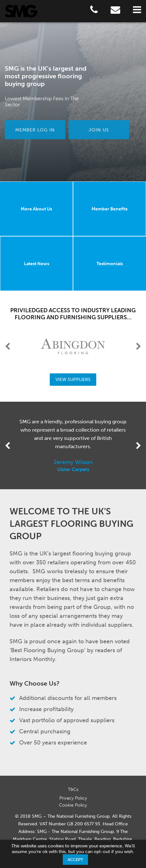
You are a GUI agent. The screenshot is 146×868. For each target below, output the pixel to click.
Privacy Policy (73, 798)
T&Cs (73, 790)
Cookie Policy (73, 805)
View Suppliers (73, 380)
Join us (99, 130)
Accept (75, 860)
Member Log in (35, 130)
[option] (73, 102)
